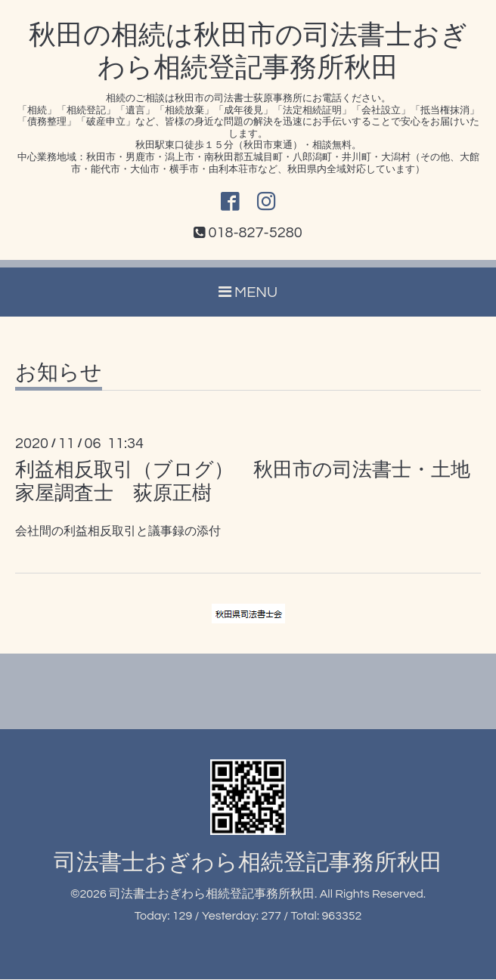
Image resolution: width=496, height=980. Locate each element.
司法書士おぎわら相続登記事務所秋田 (248, 863)
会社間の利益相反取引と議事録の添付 (118, 532)
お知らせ (59, 374)
